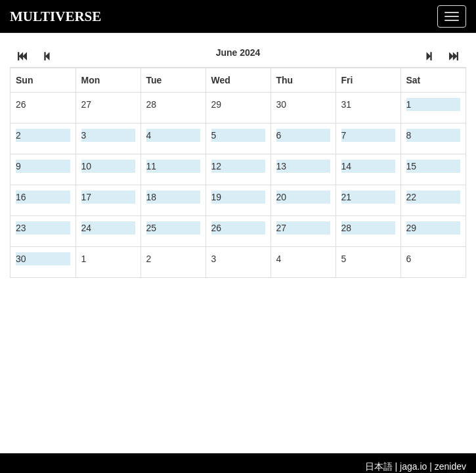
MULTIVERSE (55, 16)
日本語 (379, 466)
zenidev (450, 466)
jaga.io (413, 466)
